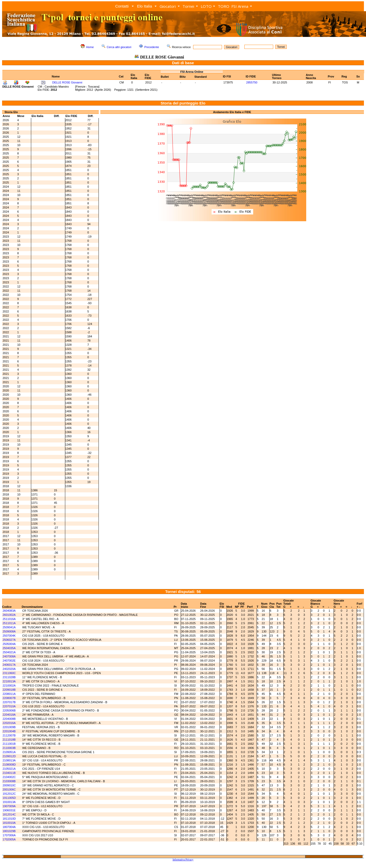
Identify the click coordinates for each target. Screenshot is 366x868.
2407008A (9, 656)
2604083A (9, 611)
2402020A (9, 669)
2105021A (9, 769)
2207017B (9, 702)
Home (90, 47)
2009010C (9, 785)
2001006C (9, 789)
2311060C (9, 673)
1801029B (9, 831)
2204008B (9, 719)
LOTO (206, 6)
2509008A (9, 631)
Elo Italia (145, 6)
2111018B (9, 740)
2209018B (9, 690)
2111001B (9, 744)
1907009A (9, 806)
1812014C (9, 814)
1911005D (9, 798)
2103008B (9, 781)
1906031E (9, 810)
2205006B (9, 710)
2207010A (9, 706)
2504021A (9, 652)
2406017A (9, 665)
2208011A (9, 694)
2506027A (9, 640)
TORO (224, 6)
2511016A (9, 619)
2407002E (9, 661)
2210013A (9, 681)
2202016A (9, 723)
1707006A (9, 835)
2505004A (9, 644)
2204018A (9, 715)
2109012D (9, 756)
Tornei (188, 6)
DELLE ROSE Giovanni (67, 82)
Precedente (152, 47)
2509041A (9, 627)
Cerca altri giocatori (119, 47)
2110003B (9, 748)
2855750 (252, 82)
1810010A (9, 823)
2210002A (9, 686)
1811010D (9, 819)
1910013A (9, 802)
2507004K (9, 636)
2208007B (9, 698)
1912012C (9, 794)
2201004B (9, 731)
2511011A (9, 623)
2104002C (9, 777)
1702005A (9, 839)
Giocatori (168, 6)
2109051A (9, 752)
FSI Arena (240, 6)
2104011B (9, 773)
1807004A (9, 827)
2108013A (9, 760)
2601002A (9, 615)
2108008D (9, 765)
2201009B (9, 727)
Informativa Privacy (183, 860)
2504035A (9, 648)
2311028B (9, 677)
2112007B (9, 735)
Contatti (122, 6)
